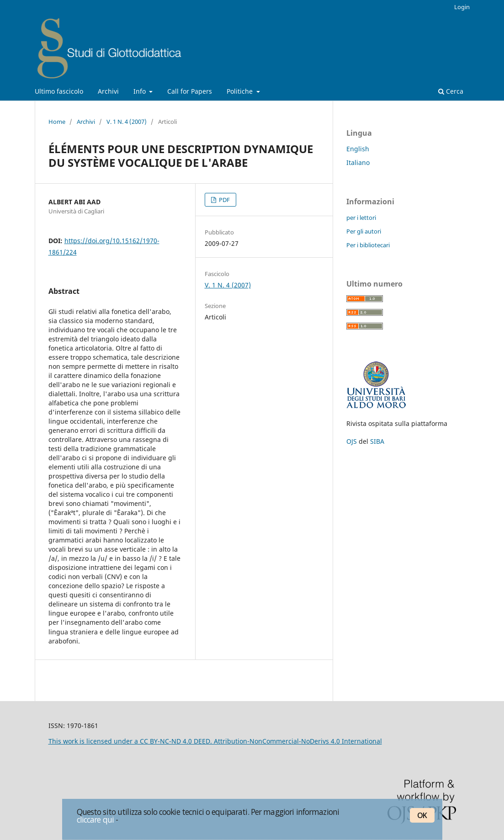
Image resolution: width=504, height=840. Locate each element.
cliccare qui (95, 819)
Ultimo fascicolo (59, 91)
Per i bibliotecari (368, 245)
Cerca (451, 91)
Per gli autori (364, 231)
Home (57, 122)
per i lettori (361, 218)
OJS (352, 441)
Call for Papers (190, 91)
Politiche (241, 91)
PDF (224, 200)
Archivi (108, 91)
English (358, 149)
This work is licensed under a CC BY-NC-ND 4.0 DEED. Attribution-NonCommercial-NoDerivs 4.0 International (215, 741)
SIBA (377, 441)
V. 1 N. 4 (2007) (127, 122)
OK (422, 815)
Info (141, 91)
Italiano (358, 162)
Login (462, 7)
